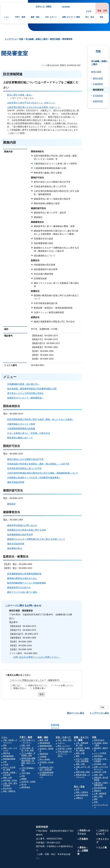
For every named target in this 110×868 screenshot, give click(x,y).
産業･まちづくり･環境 (71, 17)
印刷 (102, 707)
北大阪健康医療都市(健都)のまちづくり (46, 764)
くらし (7, 17)
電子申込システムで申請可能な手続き (25, 393)
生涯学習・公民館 (28, 771)
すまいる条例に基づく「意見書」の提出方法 (29, 433)
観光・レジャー (64, 735)
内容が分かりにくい (38, 685)
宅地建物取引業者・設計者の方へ (23, 384)
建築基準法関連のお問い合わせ (22, 525)
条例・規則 (98, 764)
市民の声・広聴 (100, 761)
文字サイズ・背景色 (44, 7)
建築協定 (11, 504)
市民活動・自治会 (10, 770)
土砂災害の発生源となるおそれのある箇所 (35, 107)
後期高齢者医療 (9, 748)
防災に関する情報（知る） (20, 95)
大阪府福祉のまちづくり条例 (21, 424)
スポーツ (61, 732)
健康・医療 (44, 730)
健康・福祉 (35, 17)
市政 (101, 17)
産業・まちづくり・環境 (81, 728)
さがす (89, 11)
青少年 (24, 774)
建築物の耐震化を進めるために (22, 578)
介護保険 (43, 746)
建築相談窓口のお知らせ (19, 587)
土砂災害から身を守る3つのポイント (33, 103)
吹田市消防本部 (82, 785)
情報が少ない (20, 688)
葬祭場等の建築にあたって (20, 438)
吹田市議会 (98, 745)
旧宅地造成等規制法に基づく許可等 (24, 468)
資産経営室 (98, 101)
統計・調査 (98, 786)
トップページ (11, 39)
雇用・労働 (80, 743)
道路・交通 (80, 753)
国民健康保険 (8, 745)
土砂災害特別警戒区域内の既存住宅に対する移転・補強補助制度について (43, 473)
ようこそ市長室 (100, 743)
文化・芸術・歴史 (65, 730)
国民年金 (7, 743)
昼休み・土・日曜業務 (83, 840)
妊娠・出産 (26, 735)
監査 (96, 791)
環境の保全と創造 (83, 761)
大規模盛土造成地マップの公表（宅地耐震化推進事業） (34, 478)
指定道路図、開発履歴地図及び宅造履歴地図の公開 (32, 389)
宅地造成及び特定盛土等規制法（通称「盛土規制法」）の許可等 (38, 464)
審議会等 (98, 780)
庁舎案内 (84, 828)
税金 (5, 735)
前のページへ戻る (76, 713)
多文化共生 (7, 778)
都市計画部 (55, 39)
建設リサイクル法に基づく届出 (22, 592)
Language (66, 7)
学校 (23, 765)
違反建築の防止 (15, 548)
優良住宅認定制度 (16, 544)
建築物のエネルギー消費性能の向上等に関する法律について (36, 539)
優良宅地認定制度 (16, 482)
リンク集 (102, 837)
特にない (17, 685)
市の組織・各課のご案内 (36, 39)
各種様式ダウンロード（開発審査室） (25, 398)
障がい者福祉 (45, 749)
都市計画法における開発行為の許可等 (25, 459)
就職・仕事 (7, 767)
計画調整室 (98, 84)
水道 (5, 751)
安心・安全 (90, 17)
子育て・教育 (20, 17)
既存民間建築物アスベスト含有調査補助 (26, 583)
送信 (42, 694)
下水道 (6, 754)
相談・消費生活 (9, 781)
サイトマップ (103, 830)
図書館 (24, 768)
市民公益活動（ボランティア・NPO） (65, 743)
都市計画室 (98, 78)
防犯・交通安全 (82, 782)
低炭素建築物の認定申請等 (20, 535)
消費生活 (79, 787)
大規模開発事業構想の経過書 (21, 429)
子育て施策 (26, 763)
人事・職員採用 (100, 783)
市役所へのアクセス (84, 821)
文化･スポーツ (51, 17)
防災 (78, 779)
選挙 (96, 789)
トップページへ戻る (99, 713)
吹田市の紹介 (99, 730)
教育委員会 (26, 777)
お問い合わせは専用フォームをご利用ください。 (37, 657)
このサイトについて (103, 821)
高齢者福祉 (44, 743)
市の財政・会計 (100, 753)
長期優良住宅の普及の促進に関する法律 (26, 530)
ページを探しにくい (64, 685)
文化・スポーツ (63, 727)
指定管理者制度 (100, 777)
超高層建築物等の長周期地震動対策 (24, 574)
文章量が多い (39, 688)
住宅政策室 (98, 96)
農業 (78, 745)
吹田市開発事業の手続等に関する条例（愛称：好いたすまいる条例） (40, 419)
